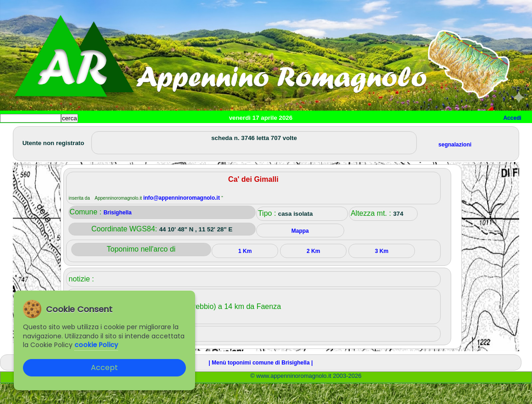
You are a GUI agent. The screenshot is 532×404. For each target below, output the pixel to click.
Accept (104, 368)
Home (16, 133)
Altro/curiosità (248, 133)
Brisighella (117, 233)
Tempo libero (187, 133)
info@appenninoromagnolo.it (182, 219)
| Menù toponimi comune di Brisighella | (261, 383)
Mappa (297, 133)
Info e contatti (344, 133)
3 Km (382, 272)
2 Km (313, 272)
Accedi (512, 118)
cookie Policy (96, 345)
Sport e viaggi (126, 133)
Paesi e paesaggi (63, 133)
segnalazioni (455, 165)
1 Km (245, 272)
